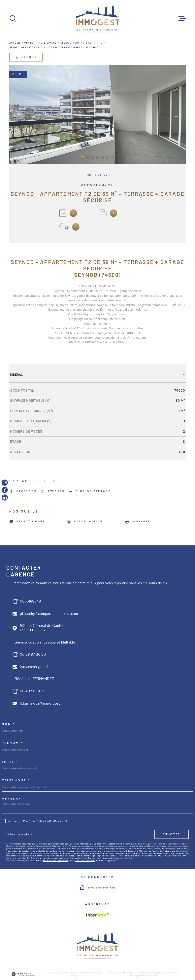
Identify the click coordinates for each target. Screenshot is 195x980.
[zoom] (97, 114)
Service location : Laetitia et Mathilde (45, 642)
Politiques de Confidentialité (56, 861)
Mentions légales (147, 973)
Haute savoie (47, 43)
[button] (83, 157)
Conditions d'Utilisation (85, 861)
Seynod (66, 43)
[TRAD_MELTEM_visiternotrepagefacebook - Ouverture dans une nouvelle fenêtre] (5, 490)
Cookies (153, 976)
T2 (101, 43)
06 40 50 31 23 (33, 691)
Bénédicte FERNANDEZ (34, 679)
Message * (13, 799)
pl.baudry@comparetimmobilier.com (49, 614)
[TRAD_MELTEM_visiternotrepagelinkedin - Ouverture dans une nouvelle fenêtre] (5, 497)
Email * (10, 762)
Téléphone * (16, 781)
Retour (26, 57)
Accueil (15, 43)
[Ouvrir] (13, 19)
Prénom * (12, 743)
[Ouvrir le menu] (182, 19)
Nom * (8, 724)
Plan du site (114, 973)
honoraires (129, 973)
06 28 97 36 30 (33, 655)
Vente (29, 43)
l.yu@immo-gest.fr (34, 667)
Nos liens (174, 973)
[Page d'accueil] (98, 19)
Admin (162, 973)
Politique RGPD (138, 975)
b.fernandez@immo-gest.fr (41, 704)
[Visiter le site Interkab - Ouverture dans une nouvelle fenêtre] (98, 915)
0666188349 (30, 601)
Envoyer (172, 834)
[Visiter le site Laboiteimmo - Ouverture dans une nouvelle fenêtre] (23, 974)
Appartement (85, 43)
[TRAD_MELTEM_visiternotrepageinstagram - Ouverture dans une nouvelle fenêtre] (5, 482)
